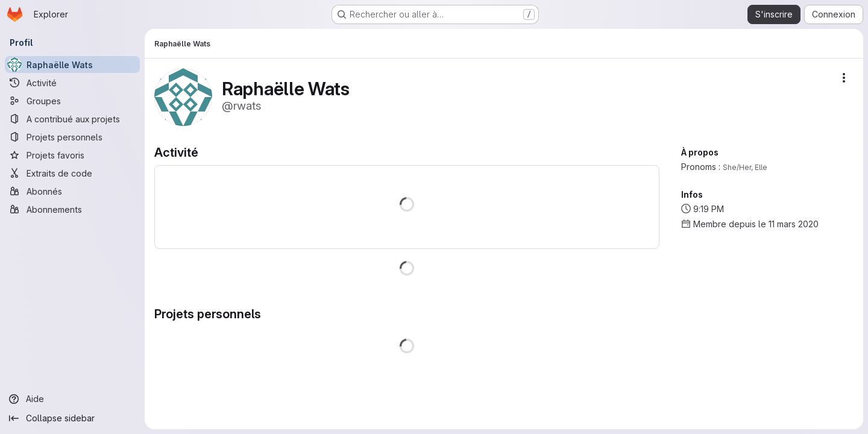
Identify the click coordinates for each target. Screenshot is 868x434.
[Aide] (72, 399)
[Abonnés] (72, 191)
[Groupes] (72, 101)
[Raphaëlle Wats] (72, 64)
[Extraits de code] (72, 173)
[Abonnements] (72, 209)
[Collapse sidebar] (72, 418)
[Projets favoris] (72, 155)
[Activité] (72, 83)
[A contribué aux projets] (72, 119)
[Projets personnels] (72, 137)
